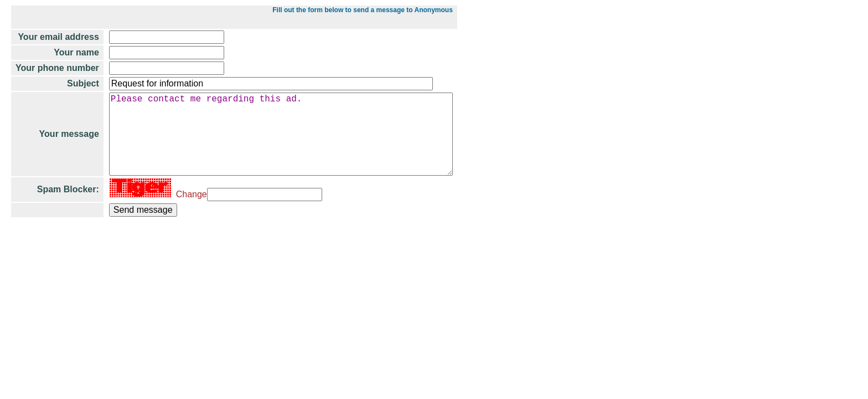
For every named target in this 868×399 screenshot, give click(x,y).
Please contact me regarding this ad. (286, 143)
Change (189, 212)
